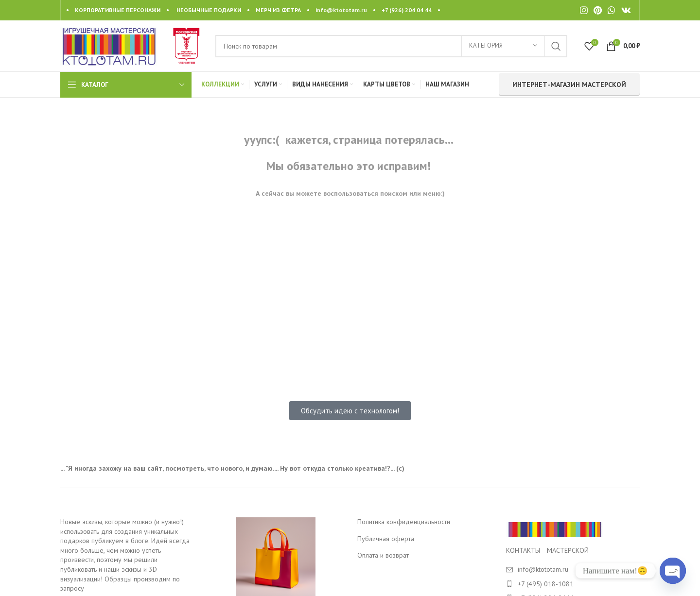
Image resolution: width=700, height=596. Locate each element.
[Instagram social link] (584, 10)
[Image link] (555, 529)
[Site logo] (109, 45)
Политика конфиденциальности (404, 522)
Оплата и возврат (383, 555)
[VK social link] (626, 10)
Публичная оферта (386, 539)
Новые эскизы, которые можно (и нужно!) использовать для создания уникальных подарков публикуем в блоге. (122, 531)
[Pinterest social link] (598, 10)
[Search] (391, 46)
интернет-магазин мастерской (569, 85)
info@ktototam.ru (341, 10)
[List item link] (573, 584)
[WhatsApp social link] (612, 10)
